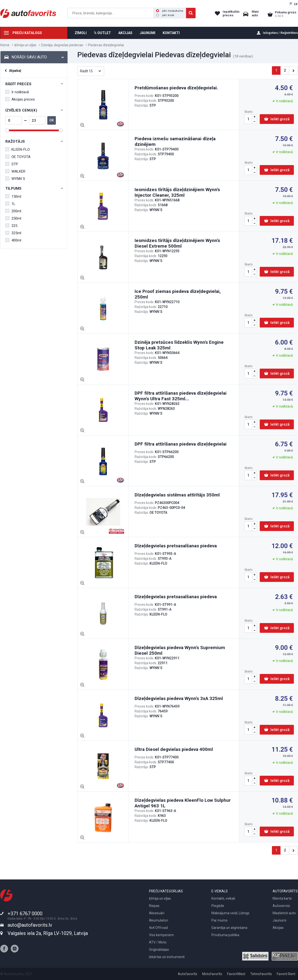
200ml (13, 211)
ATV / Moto (158, 942)
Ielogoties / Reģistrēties (280, 33)
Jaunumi (279, 920)
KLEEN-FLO (18, 149)
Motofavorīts (212, 974)
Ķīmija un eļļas (25, 45)
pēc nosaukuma (170, 11)
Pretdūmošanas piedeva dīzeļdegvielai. (176, 88)
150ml (13, 196)
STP (12, 164)
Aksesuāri (157, 913)
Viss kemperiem (161, 935)
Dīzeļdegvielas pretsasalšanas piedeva (176, 546)
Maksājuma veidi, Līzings (230, 913)
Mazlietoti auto (284, 913)
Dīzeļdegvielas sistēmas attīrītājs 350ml (177, 495)
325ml (13, 233)
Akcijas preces (20, 99)
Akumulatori (159, 920)
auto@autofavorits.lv (30, 925)
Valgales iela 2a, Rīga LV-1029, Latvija (48, 933)
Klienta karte (282, 898)
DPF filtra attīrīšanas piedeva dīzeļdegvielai (181, 444)
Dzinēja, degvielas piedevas (62, 45)
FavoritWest (236, 974)
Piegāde (218, 906)
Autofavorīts (188, 974)
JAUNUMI (148, 33)
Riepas (154, 906)
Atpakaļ (15, 71)
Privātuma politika (225, 935)
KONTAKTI (171, 33)
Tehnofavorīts (261, 974)
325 (11, 226)
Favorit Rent (286, 974)
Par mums (219, 920)
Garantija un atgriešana (229, 928)
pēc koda (165, 15)
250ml (13, 218)
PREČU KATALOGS (27, 33)
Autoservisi (281, 906)
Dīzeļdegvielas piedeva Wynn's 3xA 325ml (179, 698)
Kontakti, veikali (223, 898)
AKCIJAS (125, 33)
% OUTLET (102, 33)
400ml (13, 240)
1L (10, 204)
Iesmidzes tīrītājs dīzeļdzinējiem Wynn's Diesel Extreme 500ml (177, 243)
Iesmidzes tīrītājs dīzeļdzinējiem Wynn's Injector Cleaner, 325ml (177, 192)
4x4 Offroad (158, 928)
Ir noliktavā (17, 92)
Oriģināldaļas (159, 950)
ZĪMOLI (81, 33)
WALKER (15, 171)
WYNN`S (15, 179)
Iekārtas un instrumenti (167, 957)
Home (5, 45)
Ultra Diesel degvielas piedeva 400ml (174, 749)
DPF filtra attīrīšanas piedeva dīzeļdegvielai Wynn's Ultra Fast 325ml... (181, 396)
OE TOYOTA (18, 157)
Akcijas (278, 928)
